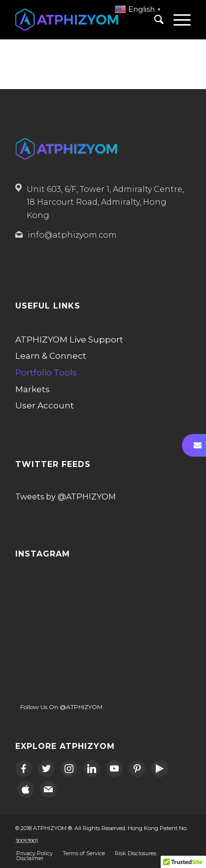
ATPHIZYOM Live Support (69, 340)
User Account (45, 405)
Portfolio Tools (46, 372)
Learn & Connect (51, 356)
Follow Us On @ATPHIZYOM (61, 707)
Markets (33, 389)
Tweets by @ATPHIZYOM (66, 497)
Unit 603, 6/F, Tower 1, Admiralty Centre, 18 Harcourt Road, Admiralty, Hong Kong (105, 202)
